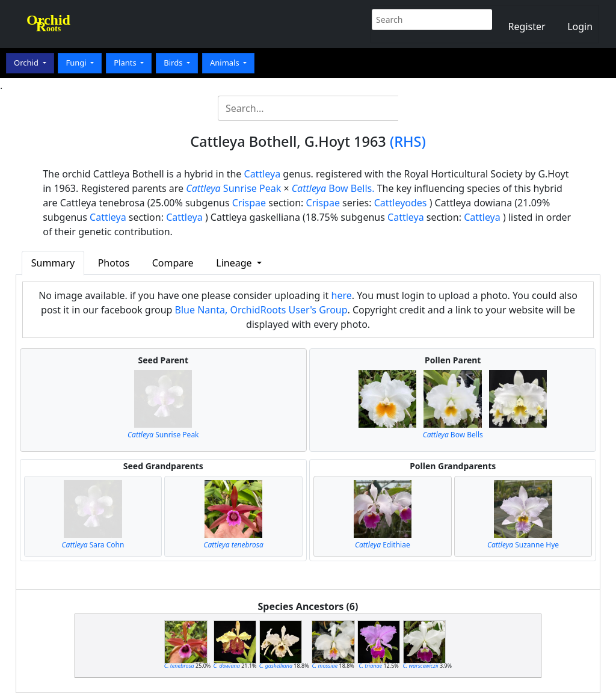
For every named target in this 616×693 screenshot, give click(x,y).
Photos (114, 263)
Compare (173, 263)
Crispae (249, 203)
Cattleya (263, 174)
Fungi (77, 63)
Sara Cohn (93, 545)
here (342, 295)
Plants (126, 63)
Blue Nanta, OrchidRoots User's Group (261, 310)
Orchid (27, 63)
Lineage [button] (235, 263)
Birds (174, 63)
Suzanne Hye (523, 545)
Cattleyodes (401, 203)
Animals (226, 63)
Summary (53, 263)
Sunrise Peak (233, 188)
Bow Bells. (333, 188)
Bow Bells (453, 435)
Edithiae (383, 545)
